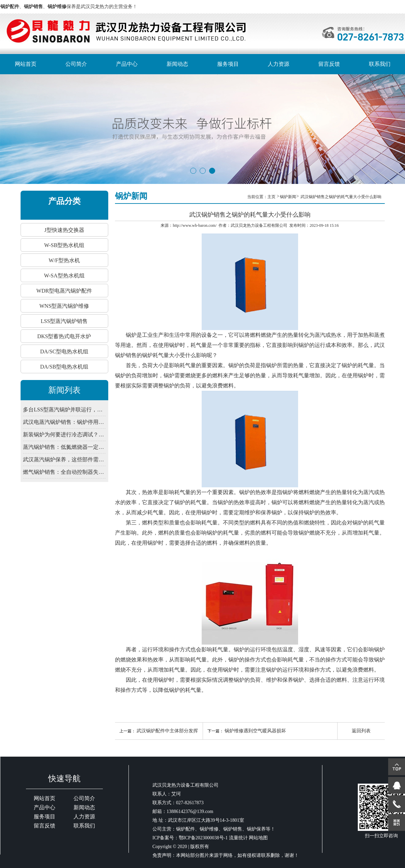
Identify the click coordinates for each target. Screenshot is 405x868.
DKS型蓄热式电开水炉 (64, 336)
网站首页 (26, 64)
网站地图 (258, 838)
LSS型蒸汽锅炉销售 (64, 321)
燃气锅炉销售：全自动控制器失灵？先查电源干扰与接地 (64, 472)
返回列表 (361, 731)
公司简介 (76, 64)
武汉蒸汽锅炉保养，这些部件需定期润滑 (64, 459)
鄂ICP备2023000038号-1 (203, 838)
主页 (272, 197)
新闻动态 (177, 64)
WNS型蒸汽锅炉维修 (64, 306)
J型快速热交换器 (64, 230)
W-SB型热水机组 (64, 245)
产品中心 (127, 64)
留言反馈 (329, 64)
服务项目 (228, 64)
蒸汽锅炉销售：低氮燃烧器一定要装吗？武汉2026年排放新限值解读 (64, 447)
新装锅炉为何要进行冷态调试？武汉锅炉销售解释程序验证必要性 (64, 435)
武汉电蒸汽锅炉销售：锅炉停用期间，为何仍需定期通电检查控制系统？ (64, 422)
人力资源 (279, 64)
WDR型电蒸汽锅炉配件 (64, 291)
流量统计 (238, 838)
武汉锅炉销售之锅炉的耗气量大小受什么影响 (341, 197)
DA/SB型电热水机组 (64, 367)
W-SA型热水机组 (64, 276)
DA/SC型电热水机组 (64, 351)
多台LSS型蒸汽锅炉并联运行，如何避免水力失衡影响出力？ (64, 410)
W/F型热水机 (64, 260)
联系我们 (380, 64)
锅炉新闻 (288, 197)
